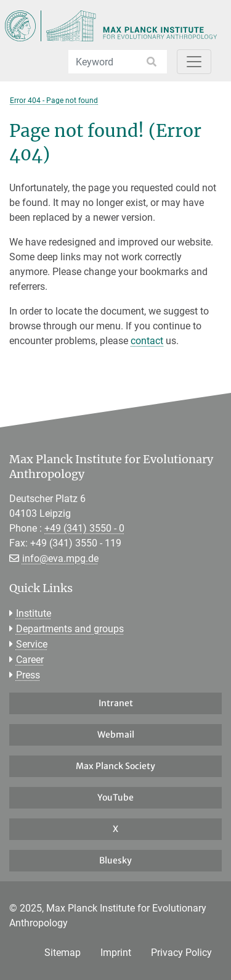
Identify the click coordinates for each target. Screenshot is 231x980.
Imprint (116, 953)
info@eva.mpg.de (60, 558)
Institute (34, 613)
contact (147, 341)
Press (28, 675)
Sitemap (63, 953)
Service (32, 644)
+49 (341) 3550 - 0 (84, 528)
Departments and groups (70, 629)
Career (30, 660)
